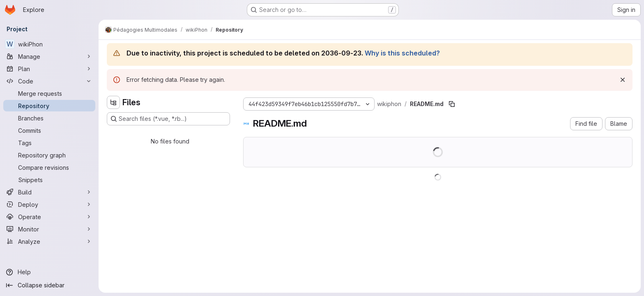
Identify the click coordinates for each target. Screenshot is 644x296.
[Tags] (49, 143)
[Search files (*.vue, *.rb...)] (168, 119)
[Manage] (49, 56)
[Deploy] (49, 204)
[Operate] (49, 217)
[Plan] (49, 69)
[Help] (49, 272)
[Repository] (49, 106)
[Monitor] (49, 229)
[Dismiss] (623, 80)
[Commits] (49, 130)
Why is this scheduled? (402, 53)
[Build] (49, 192)
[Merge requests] (49, 93)
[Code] (49, 81)
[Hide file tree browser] (113, 102)
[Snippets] (49, 180)
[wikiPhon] (49, 44)
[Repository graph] (49, 155)
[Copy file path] (452, 104)
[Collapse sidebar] (49, 285)
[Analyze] (49, 241)
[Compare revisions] (49, 167)
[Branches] (49, 118)
